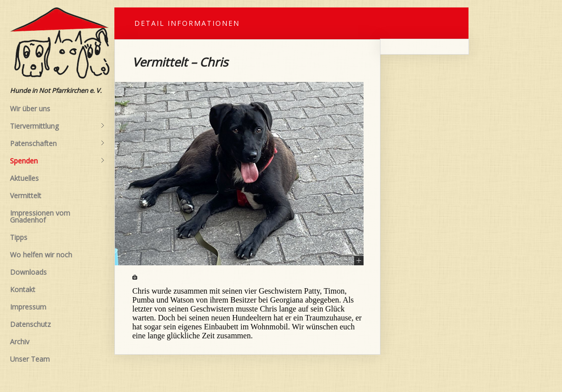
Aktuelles (24, 178)
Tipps (19, 237)
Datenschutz (30, 324)
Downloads (28, 272)
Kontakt (23, 289)
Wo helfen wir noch (41, 255)
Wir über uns (30, 109)
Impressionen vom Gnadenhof (40, 216)
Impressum (28, 307)
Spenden (57, 161)
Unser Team (30, 359)
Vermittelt (26, 196)
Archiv (20, 342)
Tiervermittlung (57, 126)
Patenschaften (57, 144)
